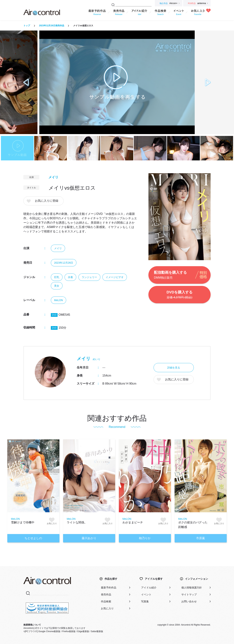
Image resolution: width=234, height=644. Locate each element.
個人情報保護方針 (192, 588)
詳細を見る (174, 368)
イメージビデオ (115, 277)
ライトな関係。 (77, 522)
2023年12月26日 (64, 263)
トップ (27, 26)
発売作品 (106, 594)
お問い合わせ (189, 601)
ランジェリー (89, 277)
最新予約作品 (109, 588)
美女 (57, 286)
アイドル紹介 (149, 588)
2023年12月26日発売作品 (51, 26)
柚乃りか (145, 538)
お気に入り (107, 608)
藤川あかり (89, 538)
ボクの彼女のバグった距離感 (193, 525)
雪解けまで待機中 (23, 522)
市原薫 (201, 538)
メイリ (53, 177)
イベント (146, 594)
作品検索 (106, 601)
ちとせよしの (33, 538)
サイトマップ (189, 594)
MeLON (58, 300)
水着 (70, 277)
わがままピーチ (133, 522)
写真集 (145, 601)
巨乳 (57, 277)
